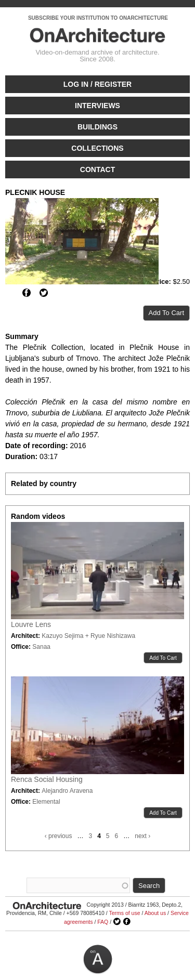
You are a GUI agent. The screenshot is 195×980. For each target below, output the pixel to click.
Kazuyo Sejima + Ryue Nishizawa (88, 636)
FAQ (103, 922)
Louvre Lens (31, 624)
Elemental (46, 802)
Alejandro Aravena (67, 791)
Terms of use (124, 913)
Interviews (97, 106)
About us (155, 913)
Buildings (97, 127)
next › (142, 836)
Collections (97, 148)
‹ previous (58, 836)
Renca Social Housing (47, 779)
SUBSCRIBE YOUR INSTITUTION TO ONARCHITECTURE (98, 18)
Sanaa (41, 647)
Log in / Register (97, 84)
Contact (97, 169)
